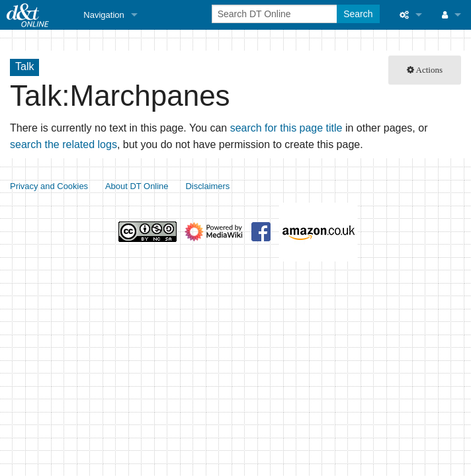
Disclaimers (207, 186)
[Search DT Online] (276, 14)
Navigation (104, 15)
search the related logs (64, 144)
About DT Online (137, 186)
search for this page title (286, 128)
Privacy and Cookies (49, 186)
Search (358, 14)
